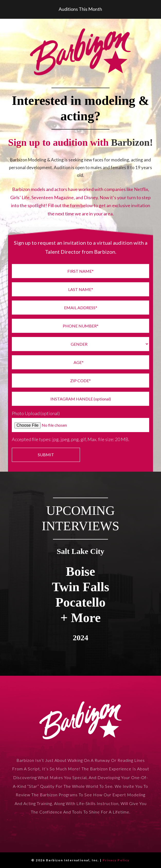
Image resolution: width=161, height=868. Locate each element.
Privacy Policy (116, 860)
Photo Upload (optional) (36, 413)
